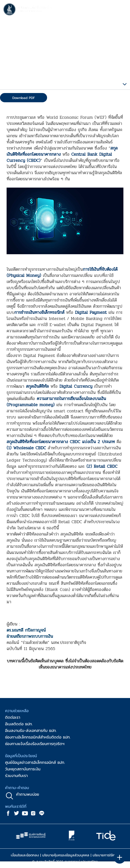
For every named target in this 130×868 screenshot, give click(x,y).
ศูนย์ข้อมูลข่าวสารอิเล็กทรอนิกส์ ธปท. (35, 762)
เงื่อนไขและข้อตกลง (25, 855)
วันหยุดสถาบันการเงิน (23, 769)
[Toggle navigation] (122, 10)
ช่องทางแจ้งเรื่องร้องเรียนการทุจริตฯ (35, 744)
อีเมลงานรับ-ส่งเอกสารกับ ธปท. (31, 730)
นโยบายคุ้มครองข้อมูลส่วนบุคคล (66, 855)
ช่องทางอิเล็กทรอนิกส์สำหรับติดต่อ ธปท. (38, 737)
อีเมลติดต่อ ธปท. (19, 724)
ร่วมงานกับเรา (16, 776)
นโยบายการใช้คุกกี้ (106, 855)
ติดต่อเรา (13, 717)
